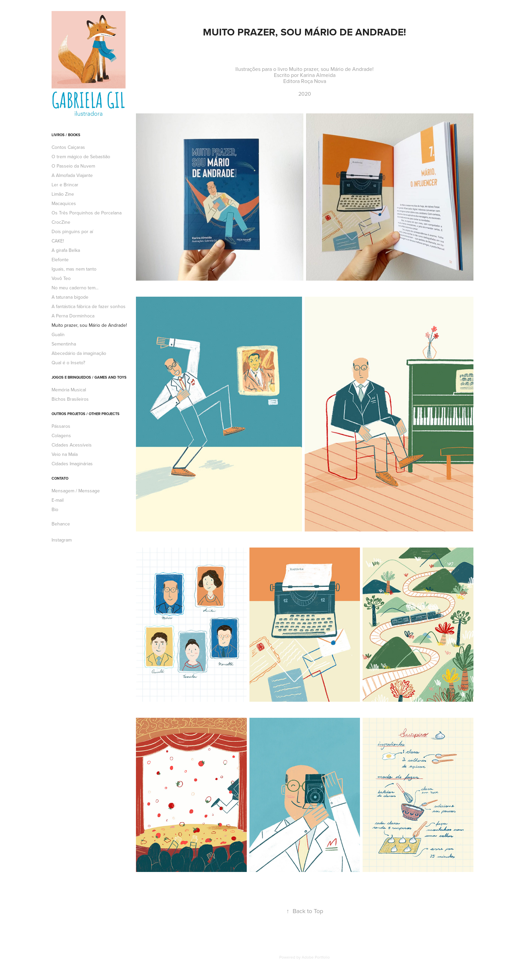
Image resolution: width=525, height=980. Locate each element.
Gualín (58, 334)
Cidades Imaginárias (72, 464)
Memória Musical (69, 390)
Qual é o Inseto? (68, 363)
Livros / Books (66, 135)
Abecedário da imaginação (79, 353)
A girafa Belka (66, 250)
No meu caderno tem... (75, 288)
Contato (60, 478)
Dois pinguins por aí (72, 231)
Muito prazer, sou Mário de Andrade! (89, 325)
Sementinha (64, 344)
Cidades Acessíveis (72, 445)
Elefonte (60, 260)
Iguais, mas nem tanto (74, 269)
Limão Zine (63, 194)
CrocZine (61, 222)
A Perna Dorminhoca (73, 316)
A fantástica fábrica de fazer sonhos (89, 306)
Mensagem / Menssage (76, 491)
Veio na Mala (65, 454)
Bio (55, 509)
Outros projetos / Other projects (86, 414)
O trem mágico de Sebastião (81, 157)
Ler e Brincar (65, 185)
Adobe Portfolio (316, 957)
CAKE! (58, 241)
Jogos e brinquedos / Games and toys (89, 377)
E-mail (58, 500)
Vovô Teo (61, 278)
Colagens (61, 435)
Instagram (62, 540)
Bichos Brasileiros (70, 399)
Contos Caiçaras (68, 147)
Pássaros (61, 426)
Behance (61, 524)
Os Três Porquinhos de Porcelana (87, 213)
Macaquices (64, 203)
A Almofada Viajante (72, 175)
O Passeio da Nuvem (73, 166)
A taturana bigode (70, 297)
